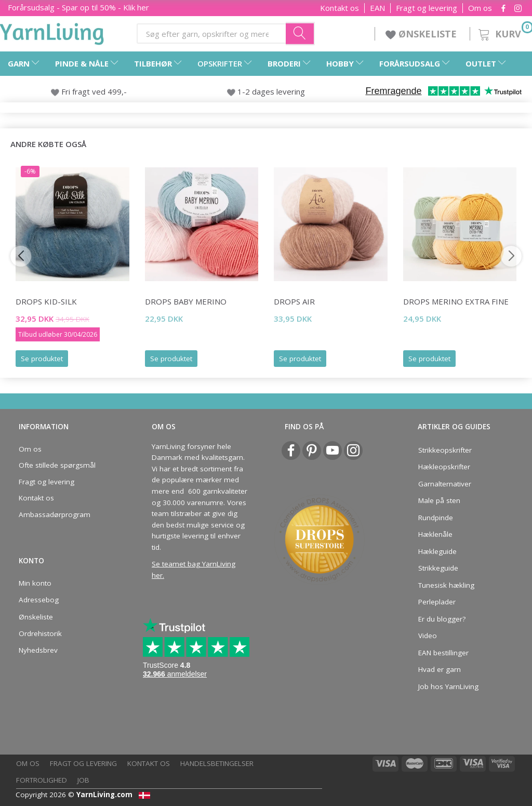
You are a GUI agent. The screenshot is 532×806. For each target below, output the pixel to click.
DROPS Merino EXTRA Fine (456, 301)
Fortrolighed (42, 780)
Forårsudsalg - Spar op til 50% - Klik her (78, 7)
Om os (480, 8)
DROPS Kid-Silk (46, 301)
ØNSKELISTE (422, 34)
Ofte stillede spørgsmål (57, 465)
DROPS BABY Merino (186, 301)
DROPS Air (294, 301)
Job (83, 780)
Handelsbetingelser (217, 763)
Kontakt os (340, 8)
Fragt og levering (427, 8)
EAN (377, 8)
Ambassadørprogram (55, 514)
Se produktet (42, 359)
